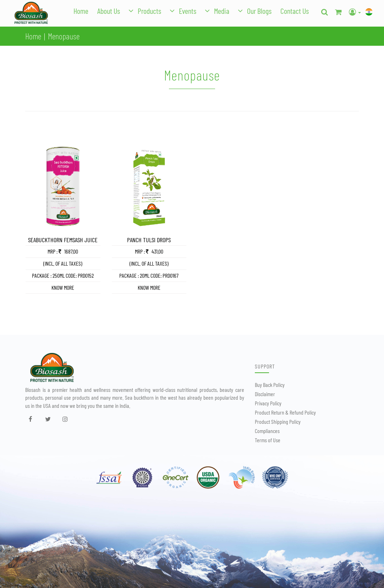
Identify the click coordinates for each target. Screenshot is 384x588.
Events (188, 11)
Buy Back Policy (270, 385)
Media (222, 11)
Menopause (64, 36)
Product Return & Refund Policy (285, 412)
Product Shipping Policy (278, 421)
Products (149, 11)
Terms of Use (268, 440)
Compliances (267, 431)
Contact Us (295, 11)
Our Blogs (259, 11)
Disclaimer (265, 394)
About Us (109, 11)
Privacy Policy (268, 403)
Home (81, 11)
